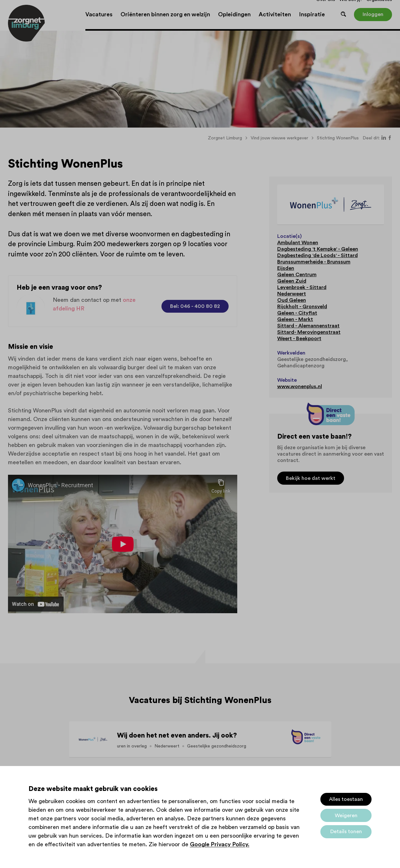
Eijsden (286, 268)
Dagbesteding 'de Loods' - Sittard (318, 255)
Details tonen (346, 832)
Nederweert (292, 294)
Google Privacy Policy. (220, 844)
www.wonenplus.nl (300, 387)
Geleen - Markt (295, 319)
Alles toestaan (346, 799)
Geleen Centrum (297, 275)
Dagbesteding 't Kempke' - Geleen (318, 249)
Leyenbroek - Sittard (302, 287)
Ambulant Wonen (298, 243)
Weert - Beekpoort (299, 339)
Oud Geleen (292, 300)
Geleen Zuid (292, 281)
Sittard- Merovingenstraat (309, 332)
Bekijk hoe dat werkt (311, 478)
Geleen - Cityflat (297, 313)
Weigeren (346, 816)
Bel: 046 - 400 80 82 (195, 306)
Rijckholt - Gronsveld (302, 307)
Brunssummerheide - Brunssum (314, 262)
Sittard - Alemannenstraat (308, 326)
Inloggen (373, 14)
